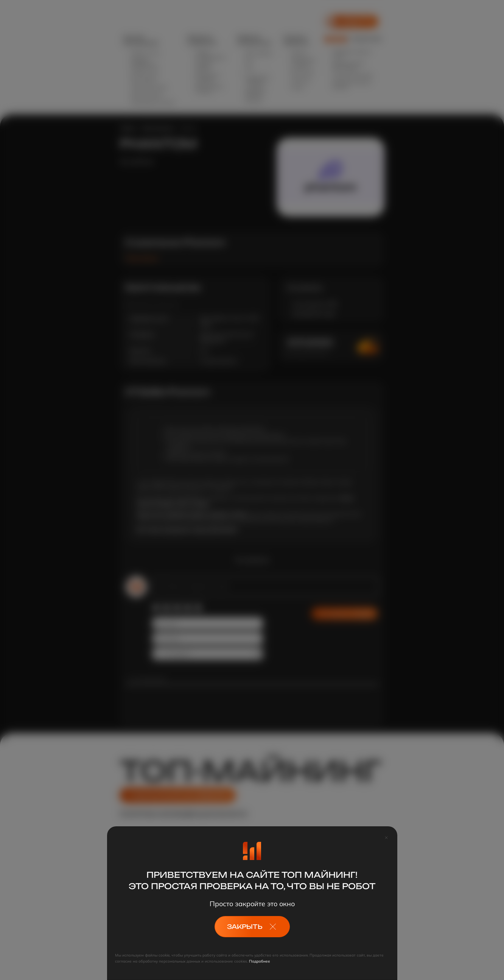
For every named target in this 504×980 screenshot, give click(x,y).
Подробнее (260, 961)
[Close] (386, 837)
